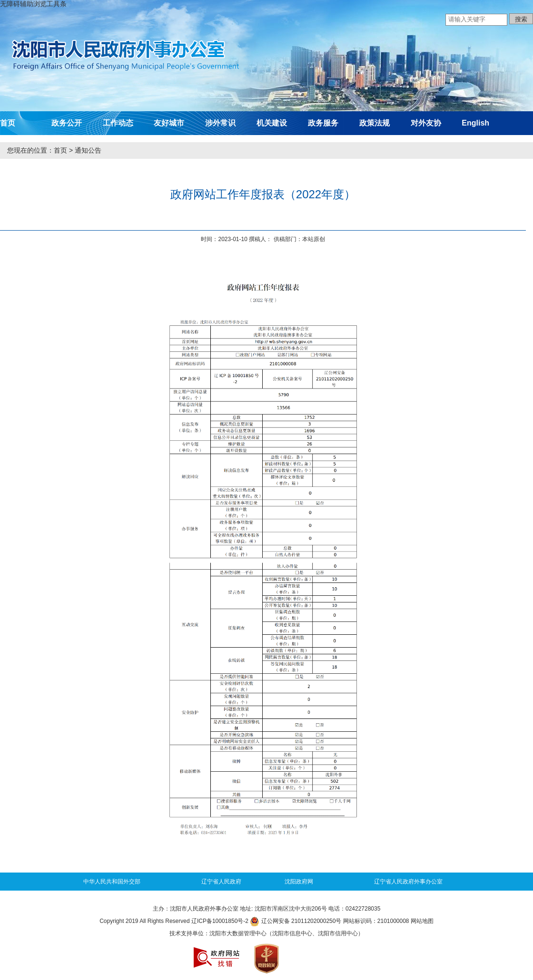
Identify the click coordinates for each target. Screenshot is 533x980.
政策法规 (375, 123)
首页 (8, 123)
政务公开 (67, 123)
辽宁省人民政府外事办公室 (408, 882)
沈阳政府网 (299, 882)
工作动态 (118, 123)
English (475, 123)
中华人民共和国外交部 (112, 882)
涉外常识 (220, 123)
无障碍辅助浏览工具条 (33, 4)
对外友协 (426, 123)
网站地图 (422, 921)
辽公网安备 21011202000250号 (296, 921)
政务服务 (323, 123)
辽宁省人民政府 (221, 882)
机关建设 (272, 123)
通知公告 (88, 150)
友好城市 (169, 123)
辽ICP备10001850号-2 (220, 921)
